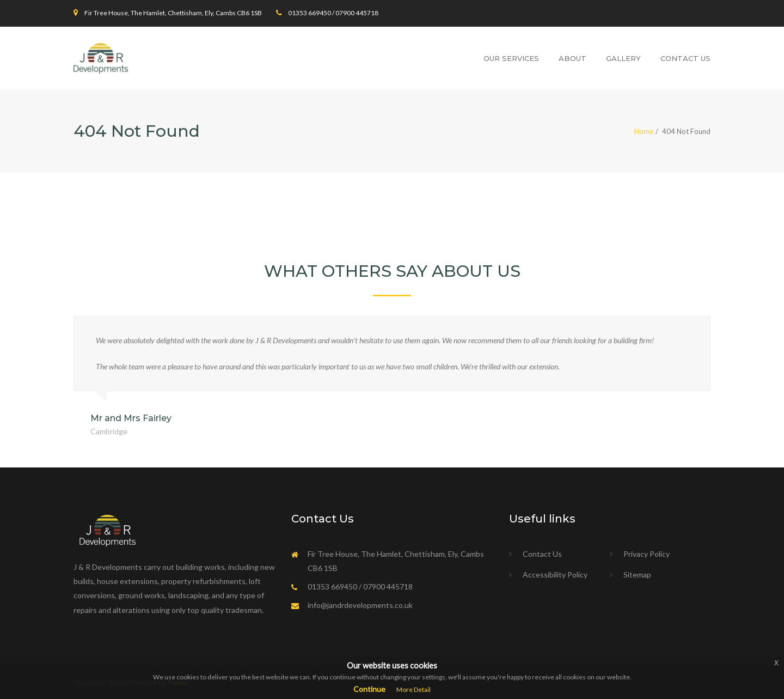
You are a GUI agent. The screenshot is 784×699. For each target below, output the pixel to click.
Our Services (511, 58)
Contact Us (685, 58)
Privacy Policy (647, 554)
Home (644, 131)
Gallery (623, 58)
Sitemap (637, 575)
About (572, 58)
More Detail (414, 689)
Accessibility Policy (555, 575)
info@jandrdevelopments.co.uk (360, 605)
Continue (369, 689)
